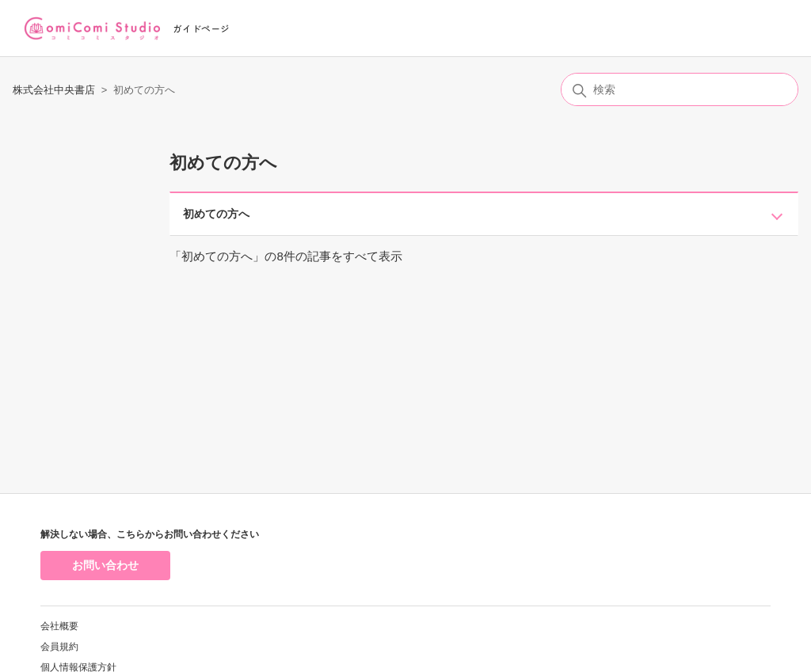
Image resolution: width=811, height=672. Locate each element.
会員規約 (59, 647)
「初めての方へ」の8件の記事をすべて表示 (286, 256)
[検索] (680, 89)
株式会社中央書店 (54, 90)
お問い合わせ (105, 565)
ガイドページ (201, 28)
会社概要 (59, 626)
